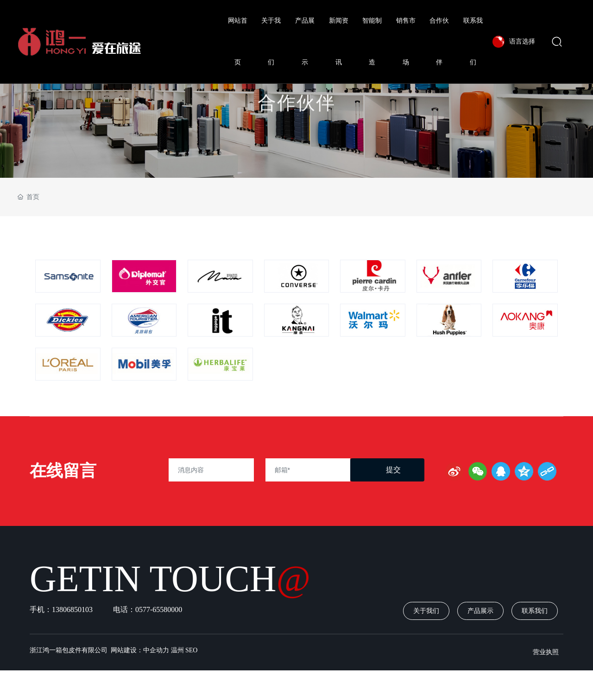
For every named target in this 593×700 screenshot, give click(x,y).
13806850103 (72, 609)
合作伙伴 (296, 117)
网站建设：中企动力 (139, 650)
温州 (177, 650)
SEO (191, 650)
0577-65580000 (160, 609)
